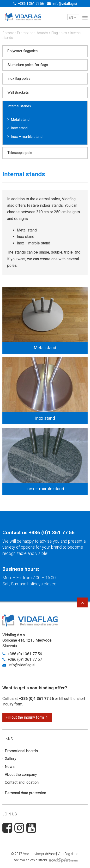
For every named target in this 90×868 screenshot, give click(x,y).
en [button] (72, 18)
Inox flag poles (19, 79)
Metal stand (20, 120)
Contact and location (22, 782)
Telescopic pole (20, 153)
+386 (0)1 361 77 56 (52, 533)
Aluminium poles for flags (28, 65)
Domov (8, 33)
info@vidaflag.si (62, 4)
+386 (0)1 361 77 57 (22, 659)
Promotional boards (33, 33)
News (10, 767)
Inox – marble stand (27, 137)
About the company (21, 774)
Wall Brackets (18, 92)
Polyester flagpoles (23, 51)
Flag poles (59, 33)
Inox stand (19, 128)
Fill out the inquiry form (27, 717)
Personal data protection (25, 793)
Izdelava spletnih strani (45, 860)
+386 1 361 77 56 (29, 4)
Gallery (11, 759)
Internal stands (19, 106)
